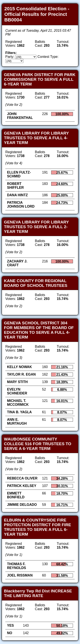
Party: (10, 57)
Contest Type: (48, 57)
